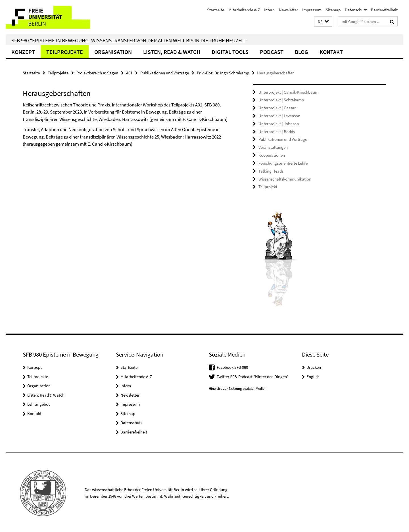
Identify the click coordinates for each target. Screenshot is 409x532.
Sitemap (333, 10)
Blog (301, 52)
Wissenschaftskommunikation (285, 178)
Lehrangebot (38, 403)
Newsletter (288, 10)
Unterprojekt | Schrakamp (281, 100)
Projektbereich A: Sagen (97, 73)
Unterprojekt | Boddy (277, 131)
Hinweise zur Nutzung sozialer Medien (238, 387)
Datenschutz (356, 10)
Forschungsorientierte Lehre (283, 162)
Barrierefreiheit (384, 10)
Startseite (216, 10)
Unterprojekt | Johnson (279, 123)
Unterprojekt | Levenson (279, 115)
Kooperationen (272, 155)
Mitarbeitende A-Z (244, 10)
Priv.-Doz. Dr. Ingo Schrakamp (223, 73)
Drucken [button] (314, 366)
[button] (323, 22)
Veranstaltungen (273, 147)
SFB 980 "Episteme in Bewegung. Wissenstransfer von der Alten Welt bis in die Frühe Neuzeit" (130, 40)
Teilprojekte (65, 52)
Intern (269, 10)
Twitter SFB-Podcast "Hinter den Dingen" (253, 375)
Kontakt (331, 52)
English (313, 375)
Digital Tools (230, 52)
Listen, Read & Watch (172, 52)
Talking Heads (271, 170)
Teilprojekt (268, 186)
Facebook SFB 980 (232, 366)
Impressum (312, 10)
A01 (129, 73)
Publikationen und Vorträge (165, 73)
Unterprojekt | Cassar (277, 108)
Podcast (272, 52)
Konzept (23, 52)
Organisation (113, 52)
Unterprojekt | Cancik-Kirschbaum (288, 92)
